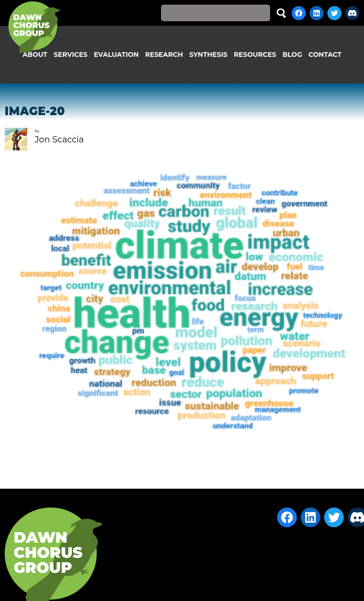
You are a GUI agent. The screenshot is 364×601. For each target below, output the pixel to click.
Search (281, 13)
